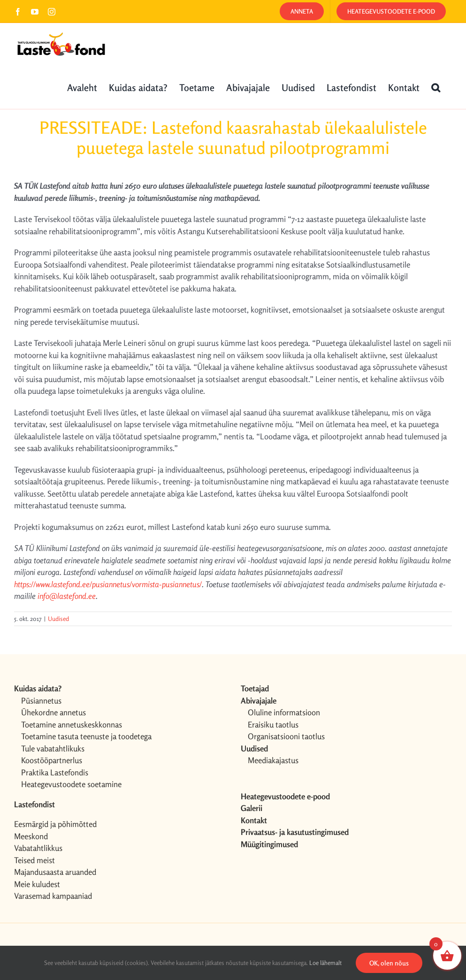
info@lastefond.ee (67, 596)
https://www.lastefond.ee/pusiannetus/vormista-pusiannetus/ (108, 584)
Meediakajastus (273, 760)
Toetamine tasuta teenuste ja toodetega (86, 736)
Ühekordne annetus (53, 712)
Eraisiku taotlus (273, 724)
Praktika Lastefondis (55, 772)
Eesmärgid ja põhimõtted (55, 824)
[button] (436, 87)
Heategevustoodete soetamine (71, 784)
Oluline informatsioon (284, 712)
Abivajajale (259, 701)
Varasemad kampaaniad (53, 896)
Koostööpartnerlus (52, 760)
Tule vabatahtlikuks (53, 748)
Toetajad (255, 688)
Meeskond (31, 836)
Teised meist (34, 860)
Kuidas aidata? (38, 688)
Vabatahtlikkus (38, 848)
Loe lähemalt (325, 963)
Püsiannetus (41, 701)
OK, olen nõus (389, 963)
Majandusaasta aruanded (55, 872)
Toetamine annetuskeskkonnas (72, 724)
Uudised (58, 619)
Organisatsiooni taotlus (286, 736)
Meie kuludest (37, 884)
